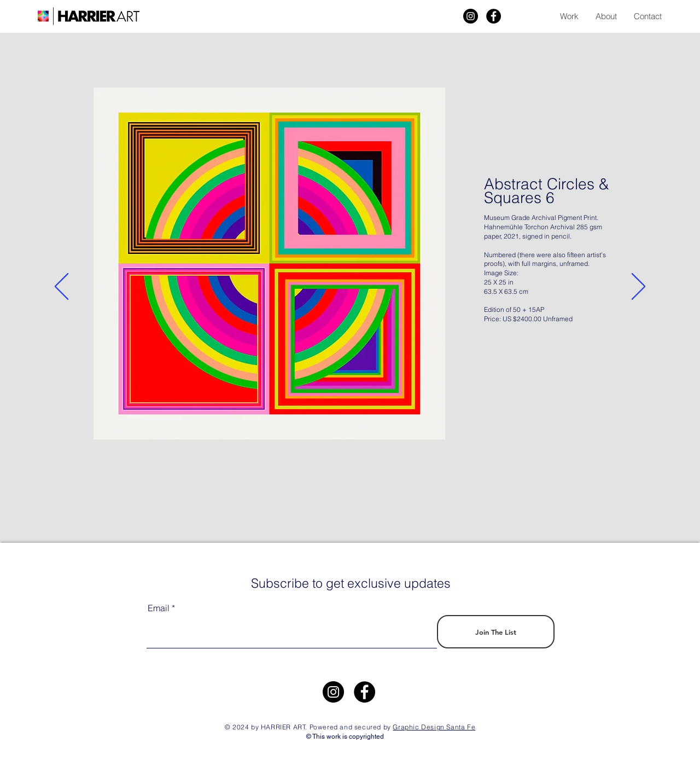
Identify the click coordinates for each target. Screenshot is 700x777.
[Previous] (62, 287)
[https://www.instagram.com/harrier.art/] (333, 692)
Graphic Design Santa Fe (434, 727)
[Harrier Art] (471, 16)
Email (159, 608)
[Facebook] (494, 16)
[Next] (638, 287)
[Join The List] (496, 632)
